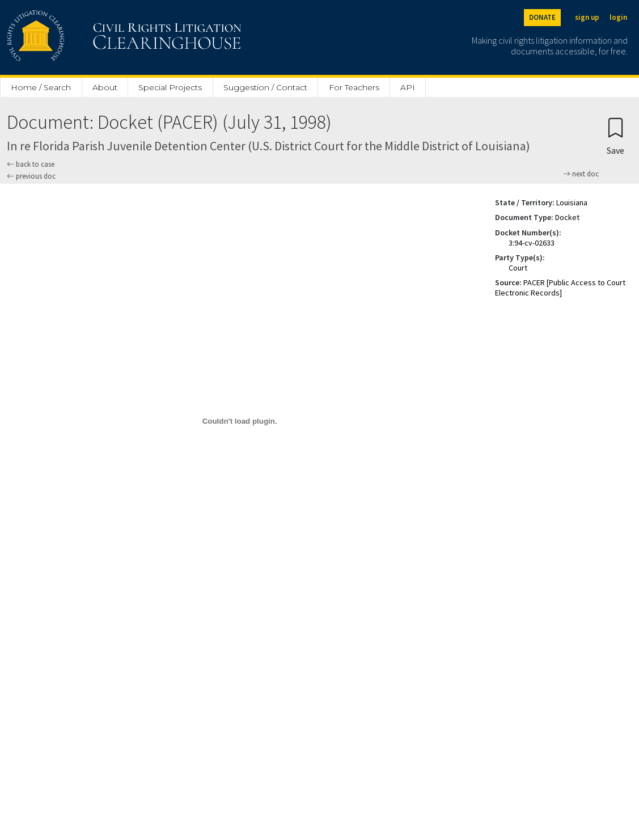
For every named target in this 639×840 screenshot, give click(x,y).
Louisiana (572, 202)
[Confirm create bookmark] (615, 136)
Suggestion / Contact (265, 87)
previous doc (31, 176)
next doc (581, 174)
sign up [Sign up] (587, 17)
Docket (567, 217)
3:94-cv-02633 (532, 243)
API (408, 87)
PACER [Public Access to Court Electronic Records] (560, 288)
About (105, 87)
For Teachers (354, 87)
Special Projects (170, 87)
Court (518, 268)
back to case (31, 164)
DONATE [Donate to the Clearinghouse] (542, 17)
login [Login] (618, 17)
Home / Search (41, 87)
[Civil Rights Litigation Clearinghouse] (92, 37)
